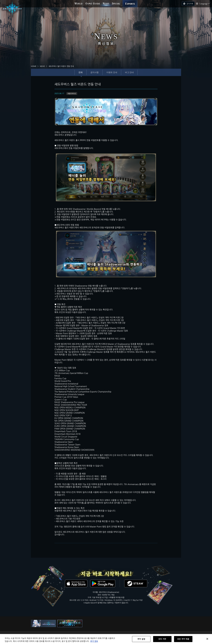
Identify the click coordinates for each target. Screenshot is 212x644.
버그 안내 (129, 72)
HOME (34, 66)
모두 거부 (162, 640)
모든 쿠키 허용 (183, 640)
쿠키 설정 (141, 640)
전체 (81, 72)
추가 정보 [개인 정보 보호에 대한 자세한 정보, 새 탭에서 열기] (94, 642)
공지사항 (95, 72)
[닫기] (207, 640)
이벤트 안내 (112, 72)
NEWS (42, 66)
